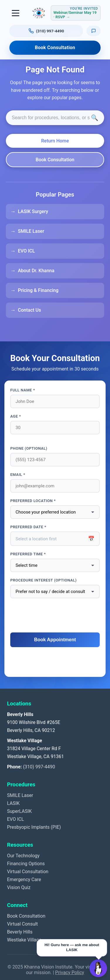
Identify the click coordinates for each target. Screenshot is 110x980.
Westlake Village (24, 940)
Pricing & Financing (38, 290)
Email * (18, 475)
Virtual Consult (22, 924)
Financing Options (26, 864)
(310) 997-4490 (39, 767)
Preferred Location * (33, 501)
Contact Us (29, 310)
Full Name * (23, 390)
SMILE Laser (31, 231)
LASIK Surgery (33, 211)
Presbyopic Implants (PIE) (34, 827)
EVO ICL (26, 251)
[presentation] (55, 616)
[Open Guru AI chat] (98, 968)
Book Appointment (55, 640)
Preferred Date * (28, 527)
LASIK (13, 803)
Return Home (55, 141)
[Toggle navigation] (16, 13)
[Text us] (94, 31)
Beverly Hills (20, 932)
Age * (16, 416)
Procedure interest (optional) (43, 580)
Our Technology (23, 856)
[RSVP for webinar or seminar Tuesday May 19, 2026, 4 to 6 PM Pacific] (76, 13)
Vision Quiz (19, 887)
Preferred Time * (28, 554)
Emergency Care (24, 879)
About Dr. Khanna (36, 271)
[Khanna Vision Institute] (39, 13)
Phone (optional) (29, 448)
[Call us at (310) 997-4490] (46, 31)
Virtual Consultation (28, 872)
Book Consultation (55, 48)
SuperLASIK (19, 811)
